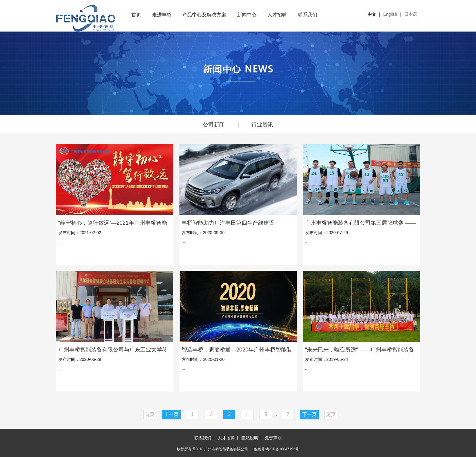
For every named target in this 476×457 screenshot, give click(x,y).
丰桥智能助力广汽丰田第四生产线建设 (228, 223)
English (390, 14)
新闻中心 (247, 15)
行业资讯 (262, 125)
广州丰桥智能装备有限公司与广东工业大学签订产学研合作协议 (113, 350)
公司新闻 (214, 125)
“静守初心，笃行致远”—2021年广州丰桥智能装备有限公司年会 (113, 223)
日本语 (411, 14)
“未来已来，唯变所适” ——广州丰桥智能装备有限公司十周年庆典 (360, 350)
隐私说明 (250, 438)
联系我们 (308, 15)
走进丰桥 (162, 15)
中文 (372, 14)
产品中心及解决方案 (204, 15)
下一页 (309, 414)
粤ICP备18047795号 (282, 449)
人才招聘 (277, 15)
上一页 (171, 414)
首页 (136, 15)
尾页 (331, 414)
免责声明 (273, 438)
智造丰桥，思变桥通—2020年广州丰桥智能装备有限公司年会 (237, 350)
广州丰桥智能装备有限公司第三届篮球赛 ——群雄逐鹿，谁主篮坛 (360, 223)
